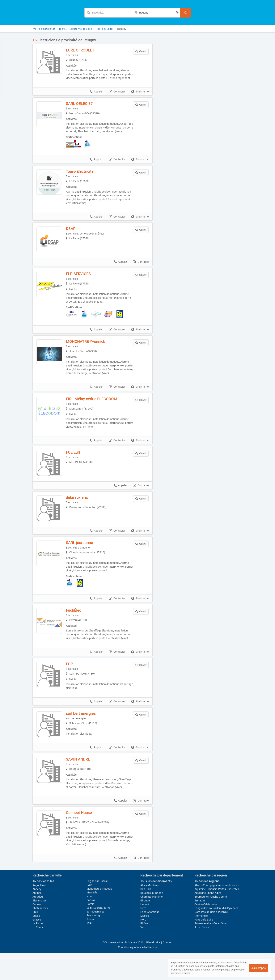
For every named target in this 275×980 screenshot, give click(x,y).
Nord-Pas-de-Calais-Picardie (211, 939)
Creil (35, 939)
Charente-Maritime (151, 924)
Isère (143, 935)
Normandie (201, 943)
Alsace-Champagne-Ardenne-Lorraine (217, 912)
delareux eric (80, 511)
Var (142, 954)
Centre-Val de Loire (206, 931)
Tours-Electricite (83, 179)
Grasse (37, 947)
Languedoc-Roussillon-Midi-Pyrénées (216, 935)
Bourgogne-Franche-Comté (211, 924)
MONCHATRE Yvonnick (89, 352)
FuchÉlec (77, 627)
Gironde (145, 928)
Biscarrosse (39, 928)
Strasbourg (93, 942)
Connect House (82, 840)
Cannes (37, 931)
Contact (168, 970)
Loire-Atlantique (150, 939)
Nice (89, 923)
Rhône (144, 950)
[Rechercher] (185, 13)
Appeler (96, 96)
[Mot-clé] (108, 13)
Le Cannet (38, 954)
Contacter (117, 96)
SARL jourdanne (82, 560)
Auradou (38, 924)
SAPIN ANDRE (81, 782)
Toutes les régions (207, 908)
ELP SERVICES (81, 284)
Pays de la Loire (204, 947)
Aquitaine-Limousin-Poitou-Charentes (217, 916)
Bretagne (200, 928)
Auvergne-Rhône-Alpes (208, 920)
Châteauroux (40, 935)
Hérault (145, 931)
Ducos (36, 943)
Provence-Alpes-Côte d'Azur (211, 950)
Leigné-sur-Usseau (97, 908)
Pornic (90, 931)
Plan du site (153, 970)
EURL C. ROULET (83, 50)
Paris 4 (91, 927)
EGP (73, 684)
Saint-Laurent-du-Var (99, 935)
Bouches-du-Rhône (152, 920)
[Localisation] (156, 13)
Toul (89, 950)
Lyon (89, 912)
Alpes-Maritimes (150, 912)
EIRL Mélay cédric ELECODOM (95, 410)
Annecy (37, 916)
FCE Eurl (76, 463)
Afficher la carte (200, 92)
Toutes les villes (43, 908)
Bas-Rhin (146, 916)
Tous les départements (156, 908)
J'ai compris (259, 968)
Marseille (92, 919)
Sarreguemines (95, 938)
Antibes (37, 920)
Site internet (140, 96)
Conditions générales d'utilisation (137, 974)
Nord (143, 947)
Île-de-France (202, 954)
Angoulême (39, 912)
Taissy (90, 946)
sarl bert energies (84, 734)
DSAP (74, 236)
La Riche (38, 950)
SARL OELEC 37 (82, 107)
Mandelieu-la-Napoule (99, 916)
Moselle (145, 943)
